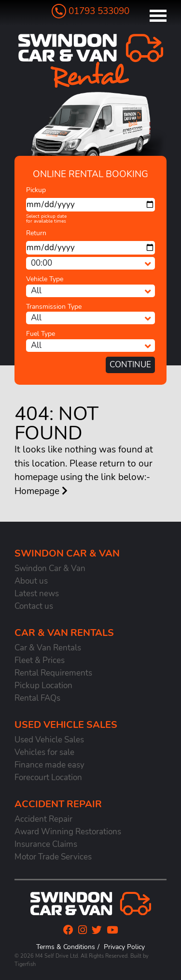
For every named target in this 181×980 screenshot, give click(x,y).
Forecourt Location (48, 777)
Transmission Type (54, 307)
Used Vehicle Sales (49, 740)
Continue (130, 365)
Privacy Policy (124, 947)
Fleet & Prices (40, 660)
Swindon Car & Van (50, 568)
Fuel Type (41, 334)
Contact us (34, 606)
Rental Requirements (53, 673)
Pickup (36, 190)
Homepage (41, 491)
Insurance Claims (46, 844)
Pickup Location (43, 686)
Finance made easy (49, 765)
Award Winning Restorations (68, 832)
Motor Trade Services (53, 857)
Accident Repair (43, 819)
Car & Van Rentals (48, 648)
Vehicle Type (45, 279)
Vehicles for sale (44, 752)
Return (36, 233)
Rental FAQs (37, 698)
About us (31, 581)
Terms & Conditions (66, 947)
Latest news (37, 594)
